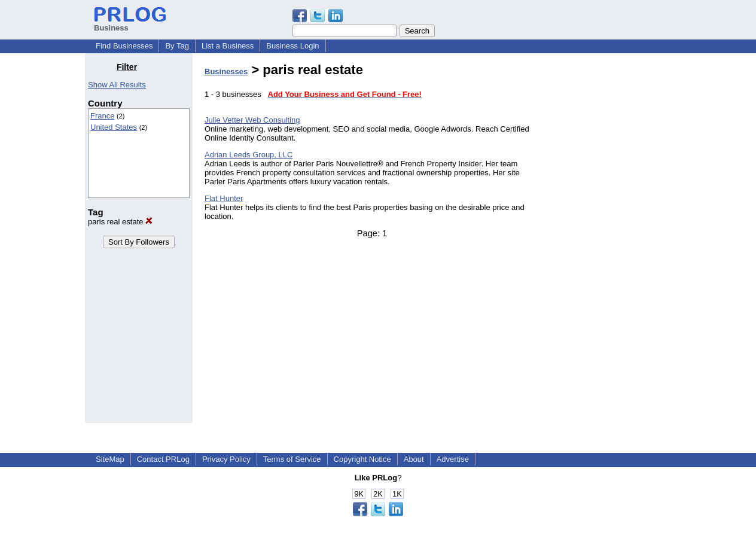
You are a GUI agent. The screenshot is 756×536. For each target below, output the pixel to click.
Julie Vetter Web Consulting (252, 120)
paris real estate (120, 222)
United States (114, 127)
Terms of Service (292, 459)
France (102, 116)
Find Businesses (124, 46)
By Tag (177, 46)
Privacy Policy (226, 459)
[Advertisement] (610, 242)
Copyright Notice (362, 459)
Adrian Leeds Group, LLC (249, 155)
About (414, 459)
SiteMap (110, 459)
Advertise (453, 459)
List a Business (228, 46)
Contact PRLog (163, 459)
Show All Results (117, 85)
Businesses (226, 71)
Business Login (292, 46)
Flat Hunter (224, 198)
